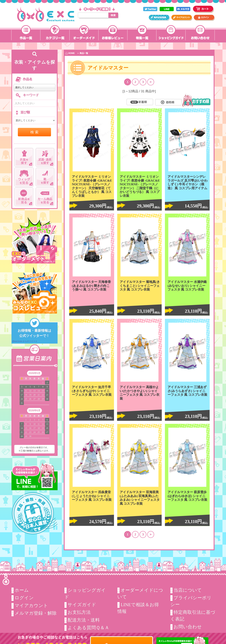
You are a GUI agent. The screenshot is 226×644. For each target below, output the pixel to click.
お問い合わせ (188, 627)
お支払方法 (79, 612)
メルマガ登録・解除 (36, 613)
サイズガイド (82, 605)
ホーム (22, 590)
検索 (113, 15)
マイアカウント (31, 606)
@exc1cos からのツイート (25, 341)
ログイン (24, 598)
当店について (188, 590)
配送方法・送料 (84, 620)
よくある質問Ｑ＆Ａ (88, 628)
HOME (70, 53)
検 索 (34, 132)
